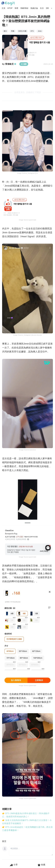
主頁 (3, 8)
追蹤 (24, 64)
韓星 (16, 8)
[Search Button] (52, 8)
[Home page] (8, 4)
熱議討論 (34, 8)
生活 (42, 8)
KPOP (10, 8)
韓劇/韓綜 (24, 8)
